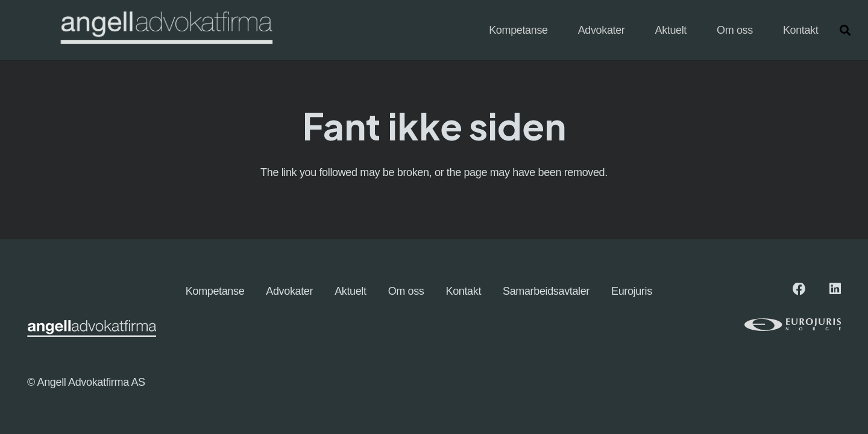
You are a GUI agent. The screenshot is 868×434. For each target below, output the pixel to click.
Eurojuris (632, 291)
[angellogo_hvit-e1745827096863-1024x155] (165, 30)
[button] (845, 30)
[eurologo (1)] (763, 325)
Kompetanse (215, 291)
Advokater (289, 291)
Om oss (406, 291)
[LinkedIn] (835, 289)
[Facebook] (799, 289)
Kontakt (464, 291)
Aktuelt (351, 291)
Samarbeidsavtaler (546, 291)
